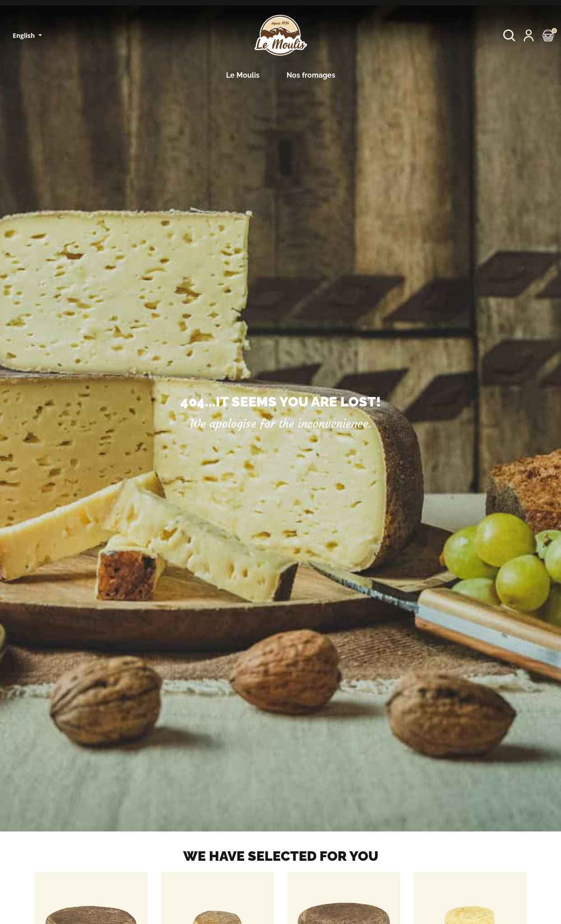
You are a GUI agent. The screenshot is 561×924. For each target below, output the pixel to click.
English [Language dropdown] (25, 35)
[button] (509, 35)
